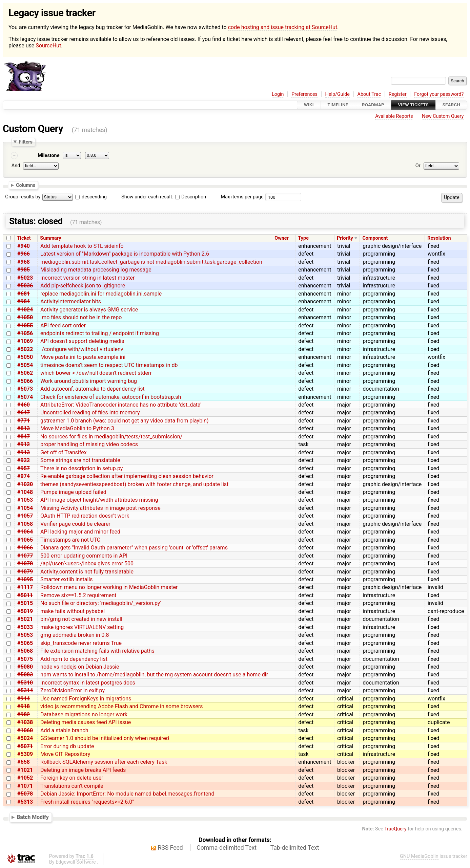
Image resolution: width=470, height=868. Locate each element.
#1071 (25, 786)
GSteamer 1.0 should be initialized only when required (105, 738)
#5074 (25, 397)
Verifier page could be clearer (75, 524)
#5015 (25, 603)
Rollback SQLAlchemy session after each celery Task (104, 762)
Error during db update (67, 746)
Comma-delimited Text (227, 848)
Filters (25, 142)
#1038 (25, 722)
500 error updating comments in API (84, 556)
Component (375, 238)
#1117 (25, 587)
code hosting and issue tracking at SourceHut (283, 27)
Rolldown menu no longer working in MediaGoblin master (109, 587)
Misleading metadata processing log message (96, 270)
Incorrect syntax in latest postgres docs (88, 683)
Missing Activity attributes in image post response (100, 508)
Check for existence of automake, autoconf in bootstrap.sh (111, 397)
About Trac (369, 94)
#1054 (25, 508)
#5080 (25, 667)
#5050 (25, 357)
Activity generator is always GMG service (89, 310)
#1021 (25, 770)
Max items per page (242, 197)
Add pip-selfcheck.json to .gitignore (83, 286)
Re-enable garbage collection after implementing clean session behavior (127, 476)
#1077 (25, 556)
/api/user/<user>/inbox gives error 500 (87, 563)
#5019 (25, 611)
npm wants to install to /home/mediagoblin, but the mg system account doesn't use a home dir (154, 675)
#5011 (25, 595)
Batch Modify (33, 817)
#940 (24, 246)
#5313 (25, 802)
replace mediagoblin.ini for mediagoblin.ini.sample (101, 294)
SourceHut (48, 46)
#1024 (25, 310)
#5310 (25, 683)
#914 (24, 699)
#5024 (25, 738)
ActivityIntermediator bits (71, 301)
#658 (24, 762)
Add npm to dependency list (74, 659)
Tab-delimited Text (295, 848)
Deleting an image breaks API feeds (83, 770)
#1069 (25, 341)
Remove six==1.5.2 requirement (78, 595)
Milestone (48, 156)
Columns (26, 185)
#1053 (25, 500)
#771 (24, 421)
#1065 (25, 540)
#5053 (25, 635)
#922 (24, 460)
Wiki (309, 105)
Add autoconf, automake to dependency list (93, 389)
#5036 (25, 286)
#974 (24, 476)
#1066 (25, 548)
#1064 (25, 532)
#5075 (25, 659)
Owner (282, 238)
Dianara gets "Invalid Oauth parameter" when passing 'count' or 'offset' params (134, 548)
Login (278, 94)
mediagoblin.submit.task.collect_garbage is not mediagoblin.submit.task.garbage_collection (151, 262)
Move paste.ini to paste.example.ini (83, 357)
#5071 (25, 746)
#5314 (25, 690)
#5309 (25, 754)
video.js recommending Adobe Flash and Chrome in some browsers (121, 706)
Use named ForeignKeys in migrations (86, 699)
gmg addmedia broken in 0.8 (75, 635)
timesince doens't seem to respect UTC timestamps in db (109, 365)
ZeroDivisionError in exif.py (73, 690)
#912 (24, 444)
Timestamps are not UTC (70, 540)
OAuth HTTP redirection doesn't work (85, 516)
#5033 (25, 627)
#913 (24, 452)
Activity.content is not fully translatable (87, 572)
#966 (24, 254)
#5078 (25, 794)
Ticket (24, 238)
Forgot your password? (439, 94)
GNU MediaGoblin (419, 856)
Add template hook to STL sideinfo (82, 246)
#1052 (25, 778)
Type (303, 238)
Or (418, 166)
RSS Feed (170, 848)
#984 (24, 301)
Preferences (304, 94)
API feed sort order (63, 325)
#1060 (25, 730)
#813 (24, 428)
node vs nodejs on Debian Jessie (80, 667)
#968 (24, 262)
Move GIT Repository (65, 754)
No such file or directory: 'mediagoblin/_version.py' (101, 603)
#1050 (25, 317)
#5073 (25, 389)
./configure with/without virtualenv (82, 349)
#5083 (25, 675)
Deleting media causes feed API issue (86, 722)
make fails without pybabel (73, 611)
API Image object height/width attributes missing (99, 500)
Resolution (439, 238)
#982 (24, 714)
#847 (24, 437)
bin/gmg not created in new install (81, 619)
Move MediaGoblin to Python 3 (77, 428)
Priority (345, 238)
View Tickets (413, 105)
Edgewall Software (76, 862)
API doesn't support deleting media (82, 341)
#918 (24, 706)
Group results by (23, 197)
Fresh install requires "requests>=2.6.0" (87, 802)
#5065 (25, 643)
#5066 (25, 381)
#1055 (25, 325)
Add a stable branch (64, 730)
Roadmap (373, 105)
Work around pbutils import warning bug (89, 381)
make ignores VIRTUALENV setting (82, 627)
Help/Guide (338, 94)
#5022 (25, 349)
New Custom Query (443, 116)
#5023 (25, 278)
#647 (24, 413)
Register (398, 94)
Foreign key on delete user (72, 778)
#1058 (25, 524)
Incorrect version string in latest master (87, 278)
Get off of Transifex (64, 452)
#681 (24, 294)
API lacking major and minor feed (80, 532)
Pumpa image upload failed (73, 492)
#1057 (25, 516)
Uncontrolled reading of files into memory (90, 413)
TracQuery (395, 829)
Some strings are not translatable (80, 460)
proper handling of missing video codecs (89, 444)
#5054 (25, 365)
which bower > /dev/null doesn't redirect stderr (96, 373)
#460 (24, 405)
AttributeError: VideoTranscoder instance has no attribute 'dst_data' (121, 405)
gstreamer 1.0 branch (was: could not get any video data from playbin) (124, 421)
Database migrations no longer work (84, 714)
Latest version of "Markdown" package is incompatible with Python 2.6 (125, 254)
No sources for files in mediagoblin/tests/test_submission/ (111, 437)
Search (451, 105)
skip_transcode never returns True (81, 643)
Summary (50, 238)
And (16, 166)
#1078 (25, 563)
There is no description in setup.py (81, 468)
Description (191, 197)
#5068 (25, 651)
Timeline (338, 105)
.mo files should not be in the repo (81, 317)
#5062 (25, 373)
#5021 (25, 619)
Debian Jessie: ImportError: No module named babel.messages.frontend (127, 794)
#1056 (25, 333)
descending (94, 197)
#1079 (25, 572)
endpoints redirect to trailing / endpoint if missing (100, 333)
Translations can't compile (72, 786)
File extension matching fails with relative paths (97, 651)
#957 (24, 468)
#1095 (25, 579)
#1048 (25, 492)
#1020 (25, 484)
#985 (24, 270)
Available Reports (394, 116)
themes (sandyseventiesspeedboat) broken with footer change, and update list (134, 484)
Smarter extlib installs (67, 579)
